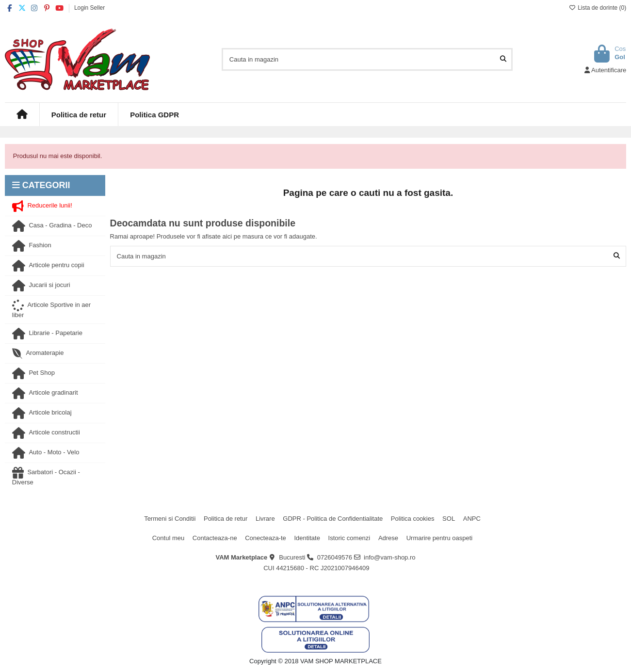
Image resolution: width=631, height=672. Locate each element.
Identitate (307, 538)
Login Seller (89, 8)
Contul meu (168, 538)
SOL (449, 519)
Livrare (265, 519)
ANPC (472, 519)
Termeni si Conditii (170, 519)
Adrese (388, 538)
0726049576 (335, 557)
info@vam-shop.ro (389, 557)
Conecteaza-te (266, 538)
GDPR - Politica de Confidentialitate (333, 519)
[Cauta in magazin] (503, 59)
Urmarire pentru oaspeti (440, 538)
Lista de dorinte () (598, 8)
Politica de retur (226, 519)
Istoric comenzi (349, 538)
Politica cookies (413, 519)
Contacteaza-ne (215, 538)
